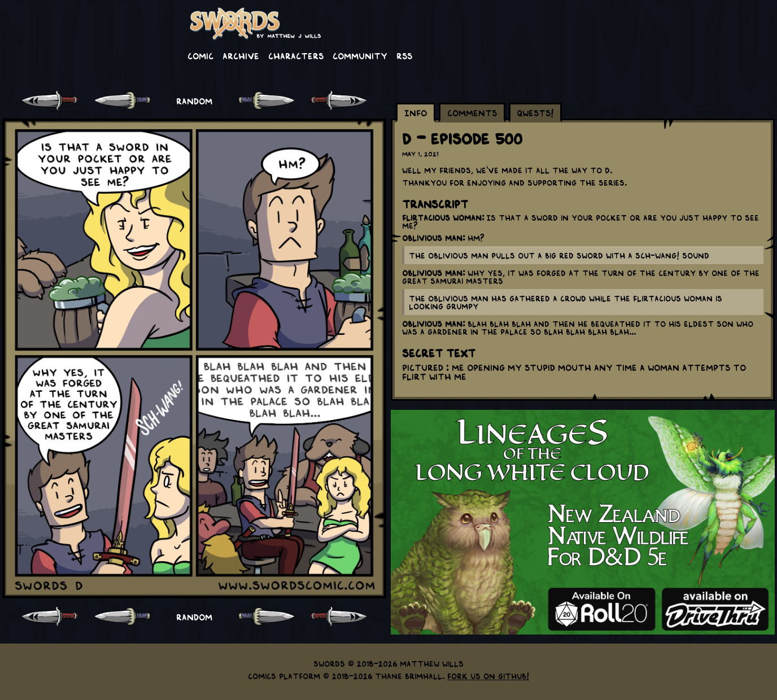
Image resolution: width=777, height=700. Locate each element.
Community (360, 55)
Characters (296, 55)
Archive (241, 55)
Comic (200, 55)
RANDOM (194, 100)
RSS (404, 55)
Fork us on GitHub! (488, 676)
